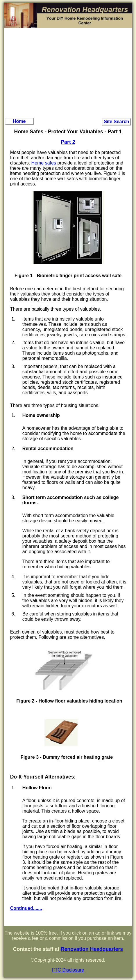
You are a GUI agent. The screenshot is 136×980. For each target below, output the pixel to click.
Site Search (116, 122)
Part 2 (68, 142)
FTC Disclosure (68, 970)
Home (19, 121)
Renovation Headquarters (92, 949)
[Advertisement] (68, 73)
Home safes (44, 163)
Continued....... (26, 908)
